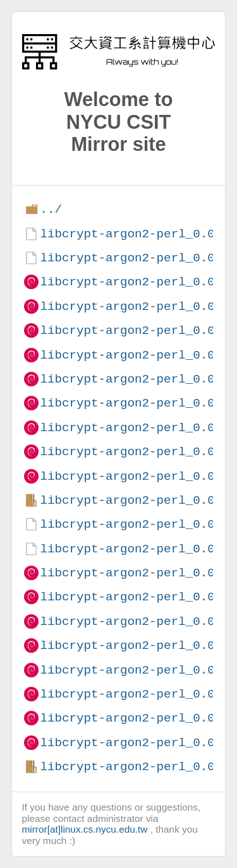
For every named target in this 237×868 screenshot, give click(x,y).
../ (51, 209)
